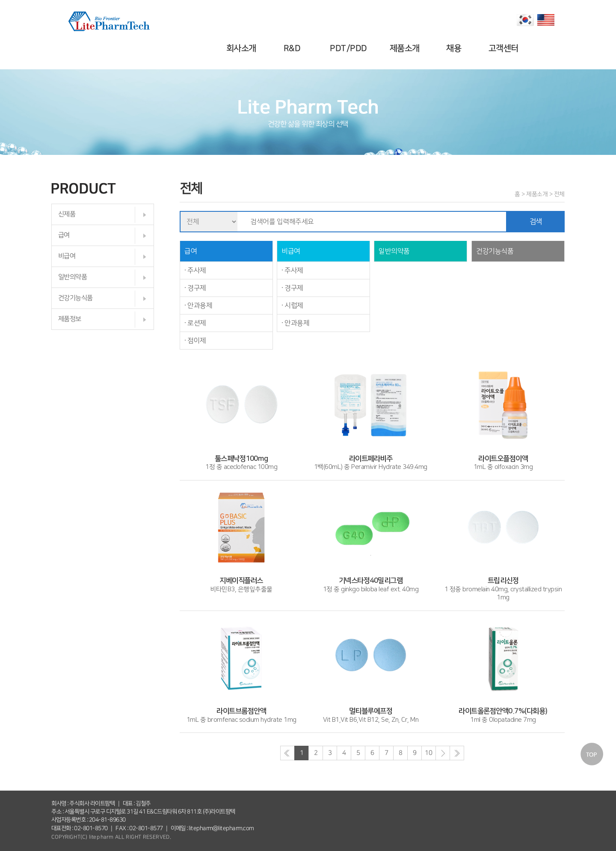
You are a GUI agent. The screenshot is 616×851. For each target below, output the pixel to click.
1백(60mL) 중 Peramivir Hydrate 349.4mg (371, 459)
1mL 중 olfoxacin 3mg (503, 459)
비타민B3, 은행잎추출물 (241, 581)
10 (428, 753)
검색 (536, 222)
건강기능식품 (76, 298)
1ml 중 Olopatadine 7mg (503, 712)
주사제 (197, 270)
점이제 (197, 341)
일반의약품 (73, 277)
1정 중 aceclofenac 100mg (241, 459)
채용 (455, 48)
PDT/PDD (350, 48)
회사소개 (243, 48)
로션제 (197, 323)
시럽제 (294, 305)
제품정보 (70, 319)
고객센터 (504, 48)
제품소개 (406, 48)
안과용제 (200, 305)
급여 (64, 235)
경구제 (197, 288)
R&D (293, 48)
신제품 (67, 214)
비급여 (67, 256)
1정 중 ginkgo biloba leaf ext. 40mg (371, 581)
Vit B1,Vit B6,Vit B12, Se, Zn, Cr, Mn (371, 712)
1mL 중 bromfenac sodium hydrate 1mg (241, 712)
